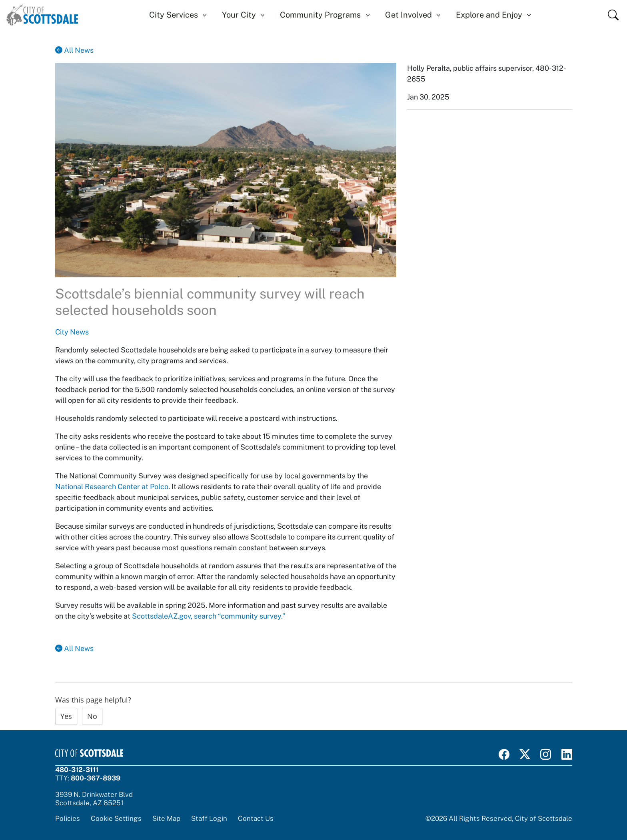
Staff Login (209, 818)
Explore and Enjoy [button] (489, 15)
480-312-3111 (77, 770)
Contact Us (256, 818)
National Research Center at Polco (112, 487)
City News (72, 332)
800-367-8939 (96, 778)
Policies (68, 818)
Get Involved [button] (408, 15)
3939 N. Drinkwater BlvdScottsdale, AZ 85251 (94, 799)
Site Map (166, 818)
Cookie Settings (116, 818)
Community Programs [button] (320, 15)
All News (74, 50)
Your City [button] (239, 15)
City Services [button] (174, 15)
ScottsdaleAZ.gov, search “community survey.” (209, 616)
